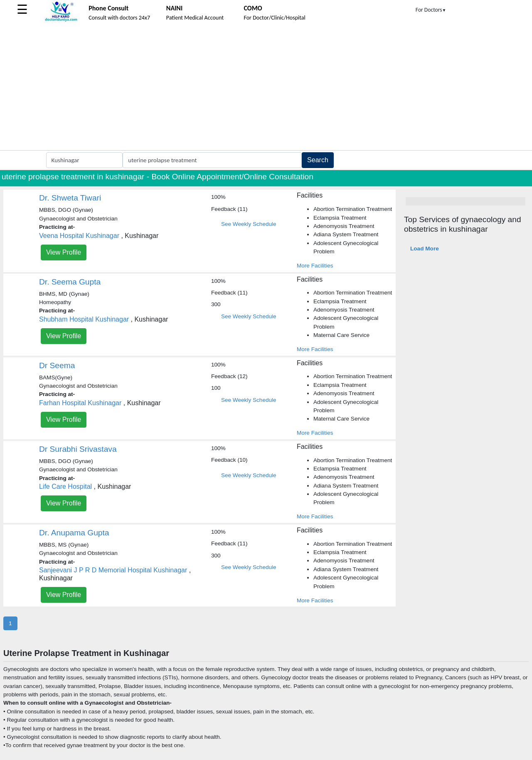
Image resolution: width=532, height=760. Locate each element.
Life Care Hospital (65, 486)
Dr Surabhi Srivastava (78, 449)
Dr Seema (57, 365)
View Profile (64, 252)
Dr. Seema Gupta (70, 282)
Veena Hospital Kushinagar (79, 236)
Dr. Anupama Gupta (74, 533)
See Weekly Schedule (249, 224)
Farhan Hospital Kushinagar (80, 403)
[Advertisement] (266, 88)
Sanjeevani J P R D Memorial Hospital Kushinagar (113, 570)
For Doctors (431, 10)
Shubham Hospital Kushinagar (84, 319)
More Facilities (315, 266)
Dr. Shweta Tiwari (70, 198)
